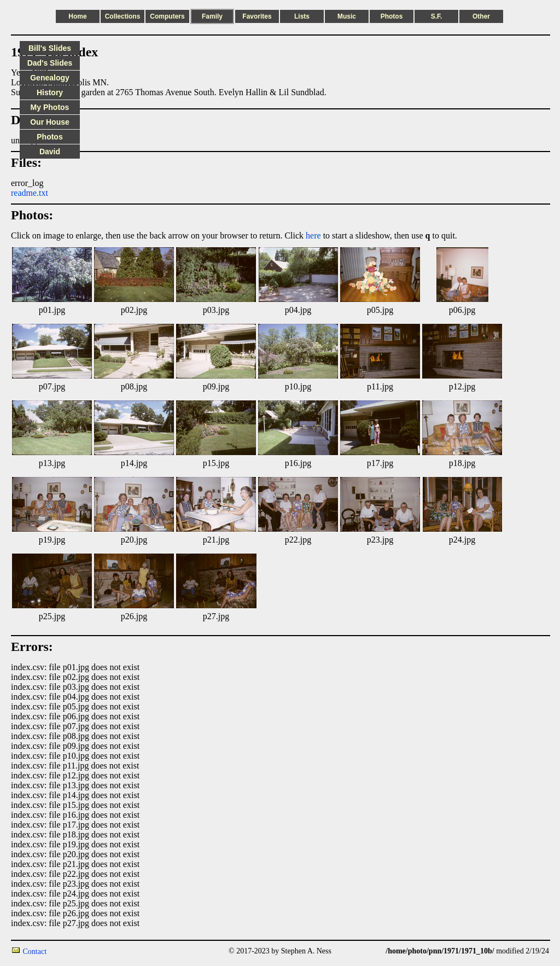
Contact (35, 952)
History (50, 92)
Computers (167, 16)
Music (347, 16)
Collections (123, 16)
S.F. (437, 16)
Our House (50, 122)
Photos (392, 16)
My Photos (50, 107)
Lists (302, 16)
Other (481, 16)
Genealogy (50, 78)
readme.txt (30, 193)
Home (77, 16)
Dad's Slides (50, 63)
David (50, 152)
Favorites (257, 16)
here (313, 235)
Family (212, 16)
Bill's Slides (50, 48)
